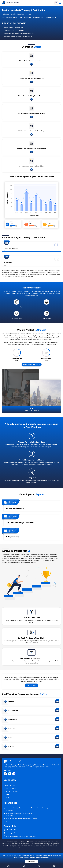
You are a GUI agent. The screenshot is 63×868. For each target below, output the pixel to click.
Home (4, 17)
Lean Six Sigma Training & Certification (20, 523)
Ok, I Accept (32, 861)
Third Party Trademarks (11, 791)
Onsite (6, 798)
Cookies (6, 794)
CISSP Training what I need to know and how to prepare (21, 819)
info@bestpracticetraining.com (14, 833)
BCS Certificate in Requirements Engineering (32, 78)
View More (32, 685)
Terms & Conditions (10, 788)
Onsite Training (46, 315)
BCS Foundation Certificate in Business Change (32, 131)
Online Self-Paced (17, 315)
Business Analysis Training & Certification (45, 17)
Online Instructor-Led (46, 304)
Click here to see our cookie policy (39, 857)
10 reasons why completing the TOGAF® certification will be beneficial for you (28, 808)
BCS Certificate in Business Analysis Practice (32, 61)
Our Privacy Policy (9, 785)
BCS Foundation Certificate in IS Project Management (32, 148)
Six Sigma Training (12, 537)
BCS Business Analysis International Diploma (32, 166)
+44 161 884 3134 (11, 830)
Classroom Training (17, 304)
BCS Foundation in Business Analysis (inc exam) (32, 113)
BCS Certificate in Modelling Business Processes (32, 96)
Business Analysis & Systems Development (19, 17)
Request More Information (32, 365)
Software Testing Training (15, 508)
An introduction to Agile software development (19, 813)
